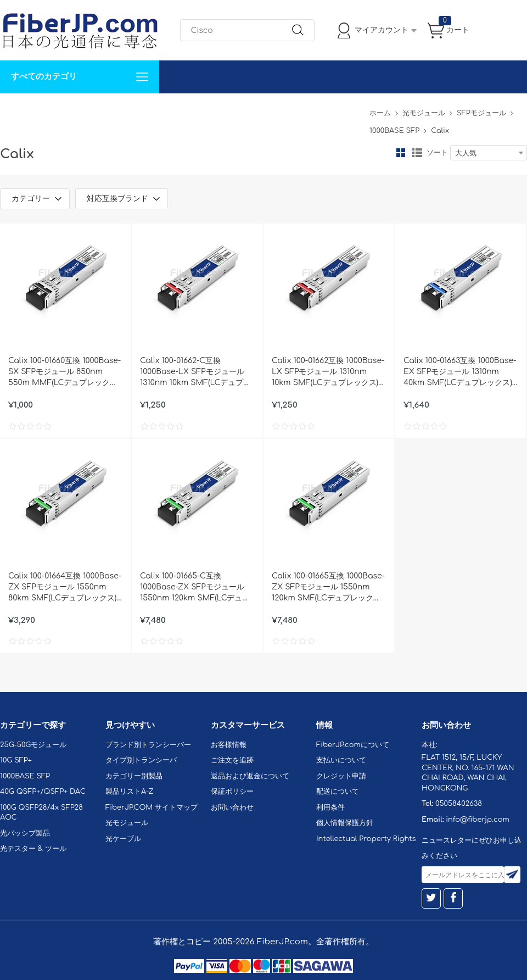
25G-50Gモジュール (33, 745)
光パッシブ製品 (25, 833)
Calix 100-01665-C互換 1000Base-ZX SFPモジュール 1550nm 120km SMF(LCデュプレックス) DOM (195, 588)
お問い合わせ (169, 110)
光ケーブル (123, 839)
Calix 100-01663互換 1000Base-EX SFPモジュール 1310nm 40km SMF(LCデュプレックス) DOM (460, 372)
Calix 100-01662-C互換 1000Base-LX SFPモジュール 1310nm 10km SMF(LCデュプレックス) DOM (195, 372)
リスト (417, 153)
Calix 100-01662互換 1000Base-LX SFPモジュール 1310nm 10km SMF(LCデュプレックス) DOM (328, 372)
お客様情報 (229, 745)
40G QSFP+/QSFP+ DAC (43, 792)
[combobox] (489, 153)
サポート (117, 110)
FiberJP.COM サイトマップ (152, 808)
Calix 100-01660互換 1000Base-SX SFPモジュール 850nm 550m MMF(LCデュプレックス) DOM (65, 372)
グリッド (401, 153)
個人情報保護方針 (345, 823)
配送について (338, 792)
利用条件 (330, 808)
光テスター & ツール (33, 849)
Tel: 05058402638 (330, 110)
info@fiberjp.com (478, 820)
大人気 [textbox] (466, 153)
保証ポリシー (232, 792)
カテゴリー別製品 (134, 776)
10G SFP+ (16, 760)
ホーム (380, 113)
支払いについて (341, 760)
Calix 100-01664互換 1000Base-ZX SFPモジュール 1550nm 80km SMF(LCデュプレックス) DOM (65, 588)
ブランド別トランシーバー (148, 745)
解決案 (18, 110)
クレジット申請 (341, 776)
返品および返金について (250, 776)
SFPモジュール (481, 113)
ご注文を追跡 (232, 760)
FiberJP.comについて (245, 110)
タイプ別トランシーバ (141, 760)
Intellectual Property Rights (366, 839)
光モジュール (424, 113)
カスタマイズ (66, 110)
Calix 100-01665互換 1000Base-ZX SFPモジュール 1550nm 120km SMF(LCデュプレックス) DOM (328, 588)
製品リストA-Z (130, 792)
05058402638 (459, 804)
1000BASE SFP (394, 131)
